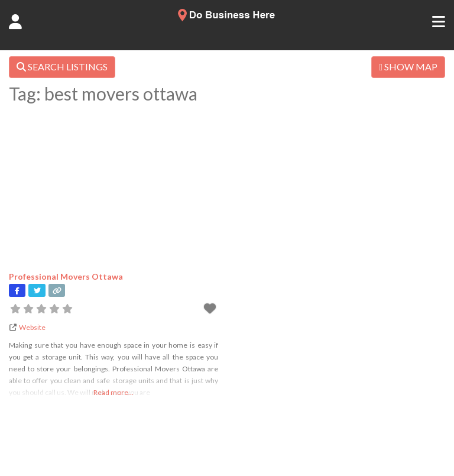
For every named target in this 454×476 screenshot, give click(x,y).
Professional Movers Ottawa (66, 276)
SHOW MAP (408, 67)
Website (32, 327)
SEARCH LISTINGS (62, 67)
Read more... (113, 392)
